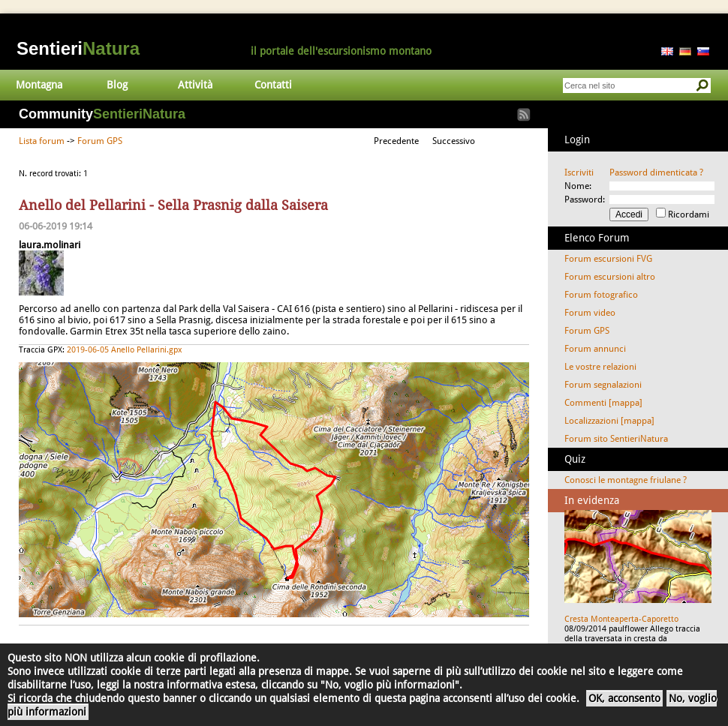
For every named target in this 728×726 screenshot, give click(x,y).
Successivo (454, 141)
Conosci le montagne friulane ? (626, 480)
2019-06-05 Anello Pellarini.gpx (125, 350)
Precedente (396, 141)
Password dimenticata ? (656, 172)
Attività (195, 85)
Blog (117, 85)
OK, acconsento (624, 698)
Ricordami (689, 214)
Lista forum (42, 141)
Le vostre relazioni (600, 367)
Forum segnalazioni (603, 385)
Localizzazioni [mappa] (609, 421)
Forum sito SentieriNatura (616, 439)
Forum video (590, 313)
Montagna (39, 85)
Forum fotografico (601, 295)
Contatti (273, 85)
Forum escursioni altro (610, 277)
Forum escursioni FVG (608, 259)
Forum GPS (100, 141)
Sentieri (78, 48)
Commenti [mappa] (603, 403)
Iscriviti (579, 172)
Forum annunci (595, 349)
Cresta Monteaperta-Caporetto (621, 619)
